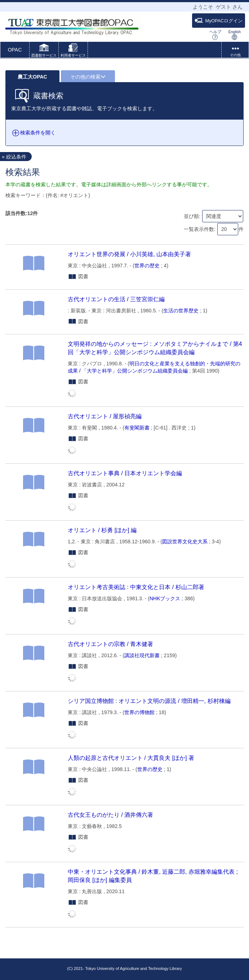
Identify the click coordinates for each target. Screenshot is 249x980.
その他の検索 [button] (88, 77)
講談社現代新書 (142, 655)
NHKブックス (165, 598)
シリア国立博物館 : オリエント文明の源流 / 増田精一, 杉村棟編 (149, 701)
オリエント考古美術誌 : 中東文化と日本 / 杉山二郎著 (136, 587)
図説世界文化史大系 (185, 542)
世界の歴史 (147, 266)
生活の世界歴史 (181, 311)
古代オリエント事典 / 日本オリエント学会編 (125, 473)
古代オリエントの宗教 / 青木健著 (110, 644)
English (235, 35)
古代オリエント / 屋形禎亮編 (105, 416)
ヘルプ (215, 35)
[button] (44, 51)
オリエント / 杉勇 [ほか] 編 (102, 530)
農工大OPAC (32, 77)
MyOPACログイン (219, 21)
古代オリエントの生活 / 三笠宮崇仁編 (116, 299)
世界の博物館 (139, 712)
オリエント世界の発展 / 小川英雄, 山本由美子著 (129, 254)
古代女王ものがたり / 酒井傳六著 (110, 815)
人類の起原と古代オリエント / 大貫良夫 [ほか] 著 (131, 758)
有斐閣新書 (137, 428)
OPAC (15, 50)
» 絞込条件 (14, 157)
